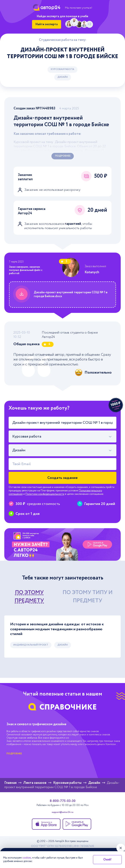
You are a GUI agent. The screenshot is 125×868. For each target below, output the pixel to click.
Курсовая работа (62, 69)
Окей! (107, 860)
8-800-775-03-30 (63, 801)
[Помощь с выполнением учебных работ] (62, 544)
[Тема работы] (62, 423)
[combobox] (62, 436)
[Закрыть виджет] (121, 848)
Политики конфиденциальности (45, 494)
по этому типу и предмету (88, 597)
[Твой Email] (62, 464)
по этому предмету (29, 597)
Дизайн (63, 77)
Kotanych (92, 272)
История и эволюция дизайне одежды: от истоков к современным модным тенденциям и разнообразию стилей (57, 629)
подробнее (14, 754)
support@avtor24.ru (62, 813)
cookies (27, 858)
